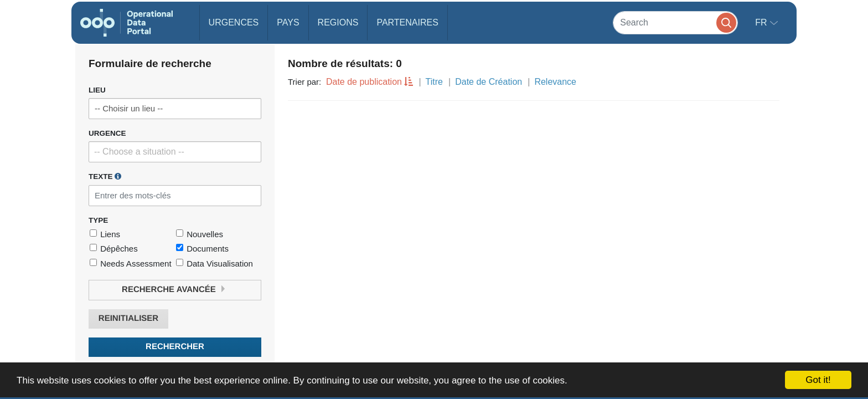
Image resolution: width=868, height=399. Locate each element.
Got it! (818, 380)
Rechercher (175, 347)
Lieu (97, 90)
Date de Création (489, 82)
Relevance (555, 82)
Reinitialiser (128, 318)
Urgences (234, 22)
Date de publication (364, 82)
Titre (434, 82)
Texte (105, 176)
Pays (288, 22)
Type (98, 220)
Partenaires (407, 22)
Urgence (107, 133)
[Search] (675, 22)
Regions (338, 22)
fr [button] (762, 22)
